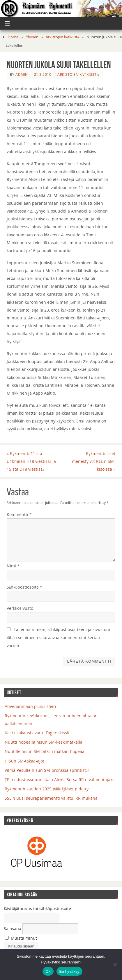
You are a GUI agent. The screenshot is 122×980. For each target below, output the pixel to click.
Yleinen (32, 37)
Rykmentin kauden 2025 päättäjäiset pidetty (47, 789)
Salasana (13, 928)
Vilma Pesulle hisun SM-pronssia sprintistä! (47, 770)
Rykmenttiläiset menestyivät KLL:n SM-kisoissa (94, 461)
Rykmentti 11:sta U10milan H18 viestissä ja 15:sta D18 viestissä (31, 461)
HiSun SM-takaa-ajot (24, 761)
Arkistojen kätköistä (62, 37)
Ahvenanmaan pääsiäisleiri (30, 706)
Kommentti (19, 514)
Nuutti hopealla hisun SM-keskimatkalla (44, 742)
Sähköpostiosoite (25, 587)
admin (22, 74)
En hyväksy (69, 971)
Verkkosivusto (20, 608)
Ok (48, 971)
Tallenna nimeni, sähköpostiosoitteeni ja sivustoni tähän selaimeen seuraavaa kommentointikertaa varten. (59, 637)
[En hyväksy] (115, 965)
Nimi (13, 566)
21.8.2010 (43, 74)
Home (13, 37)
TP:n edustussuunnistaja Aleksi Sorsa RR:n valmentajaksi (60, 779)
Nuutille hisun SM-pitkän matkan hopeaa (45, 751)
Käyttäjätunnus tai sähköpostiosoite (38, 908)
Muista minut (21, 938)
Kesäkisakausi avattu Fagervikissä (37, 733)
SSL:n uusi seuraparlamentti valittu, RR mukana (51, 798)
